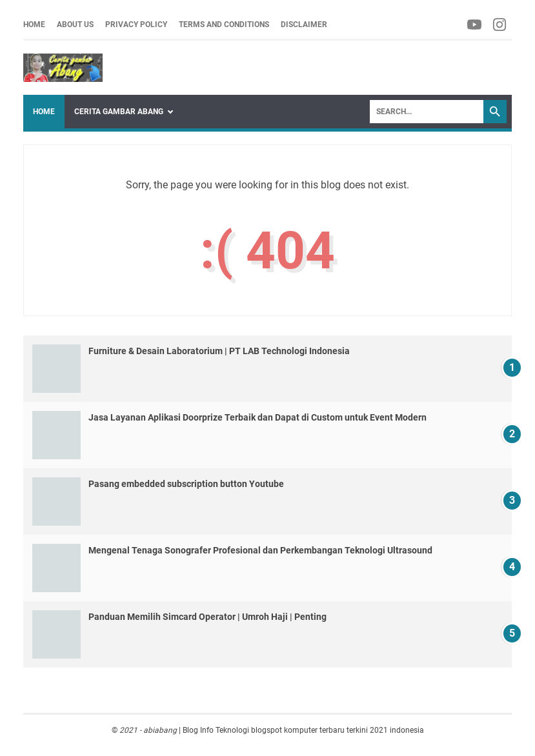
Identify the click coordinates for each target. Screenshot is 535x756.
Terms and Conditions (224, 25)
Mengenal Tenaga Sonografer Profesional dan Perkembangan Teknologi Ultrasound (260, 550)
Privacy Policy (136, 25)
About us (75, 25)
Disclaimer (304, 25)
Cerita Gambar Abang (119, 112)
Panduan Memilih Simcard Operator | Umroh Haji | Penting (207, 617)
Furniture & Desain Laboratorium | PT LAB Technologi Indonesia (219, 351)
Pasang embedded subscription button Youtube (186, 484)
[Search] (427, 112)
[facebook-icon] (475, 25)
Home (34, 25)
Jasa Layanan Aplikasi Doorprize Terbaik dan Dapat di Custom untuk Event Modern (257, 417)
